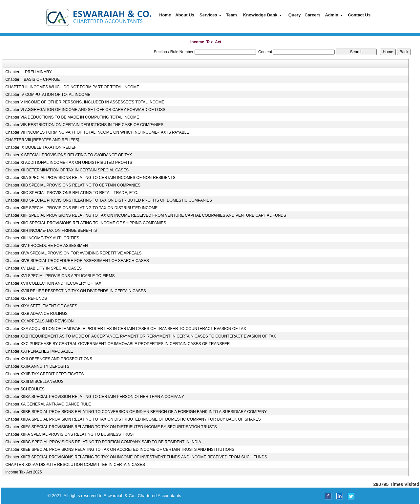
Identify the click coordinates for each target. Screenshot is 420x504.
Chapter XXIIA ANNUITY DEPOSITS (37, 366)
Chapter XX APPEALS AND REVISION (39, 321)
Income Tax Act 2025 (23, 472)
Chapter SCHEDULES (25, 389)
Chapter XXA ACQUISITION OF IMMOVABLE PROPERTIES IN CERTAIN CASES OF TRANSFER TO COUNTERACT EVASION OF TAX (126, 329)
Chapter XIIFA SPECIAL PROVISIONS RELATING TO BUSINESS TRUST (70, 434)
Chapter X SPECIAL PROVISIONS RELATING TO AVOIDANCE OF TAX (69, 155)
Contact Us (359, 15)
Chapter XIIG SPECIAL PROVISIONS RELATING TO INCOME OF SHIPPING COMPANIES (86, 223)
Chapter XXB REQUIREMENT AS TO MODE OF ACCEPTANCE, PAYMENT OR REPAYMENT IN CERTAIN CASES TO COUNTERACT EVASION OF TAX (141, 336)
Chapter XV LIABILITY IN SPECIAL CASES (43, 268)
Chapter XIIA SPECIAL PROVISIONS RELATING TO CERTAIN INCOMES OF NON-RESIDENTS (90, 178)
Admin (334, 15)
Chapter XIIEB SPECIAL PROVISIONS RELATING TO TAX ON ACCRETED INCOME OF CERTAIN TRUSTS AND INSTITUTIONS (120, 449)
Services (210, 15)
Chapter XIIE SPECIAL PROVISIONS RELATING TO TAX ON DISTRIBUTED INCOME (81, 208)
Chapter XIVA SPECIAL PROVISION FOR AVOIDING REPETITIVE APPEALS (73, 253)
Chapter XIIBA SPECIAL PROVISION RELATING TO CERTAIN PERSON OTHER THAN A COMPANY (95, 397)
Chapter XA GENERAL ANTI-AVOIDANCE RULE (48, 404)
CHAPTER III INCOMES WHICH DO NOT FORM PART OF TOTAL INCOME (72, 87)
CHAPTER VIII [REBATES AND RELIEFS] (42, 140)
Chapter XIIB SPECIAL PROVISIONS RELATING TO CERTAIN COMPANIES (73, 185)
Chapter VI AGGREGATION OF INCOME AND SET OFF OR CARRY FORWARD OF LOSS (85, 110)
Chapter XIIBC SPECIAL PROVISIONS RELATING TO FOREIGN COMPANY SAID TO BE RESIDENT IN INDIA (103, 442)
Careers (312, 15)
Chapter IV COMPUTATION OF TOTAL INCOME (48, 95)
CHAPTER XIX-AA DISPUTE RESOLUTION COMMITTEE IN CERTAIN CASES (75, 465)
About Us (185, 15)
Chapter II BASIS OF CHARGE (32, 79)
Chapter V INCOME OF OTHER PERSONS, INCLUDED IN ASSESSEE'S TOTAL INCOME (85, 102)
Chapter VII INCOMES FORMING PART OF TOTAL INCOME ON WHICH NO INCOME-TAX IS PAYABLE (97, 132)
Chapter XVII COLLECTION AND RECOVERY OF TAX (53, 283)
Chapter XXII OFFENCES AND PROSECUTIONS (49, 359)
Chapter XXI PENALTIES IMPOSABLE (39, 351)
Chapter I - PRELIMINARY (28, 72)
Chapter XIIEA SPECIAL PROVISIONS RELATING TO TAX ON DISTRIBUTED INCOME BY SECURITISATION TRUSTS (111, 427)
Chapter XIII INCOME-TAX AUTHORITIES (42, 238)
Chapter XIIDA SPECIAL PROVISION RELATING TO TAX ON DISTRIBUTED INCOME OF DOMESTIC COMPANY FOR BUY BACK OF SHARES (133, 419)
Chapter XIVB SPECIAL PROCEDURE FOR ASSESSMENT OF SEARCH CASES (77, 261)
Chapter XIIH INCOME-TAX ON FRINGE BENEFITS (51, 230)
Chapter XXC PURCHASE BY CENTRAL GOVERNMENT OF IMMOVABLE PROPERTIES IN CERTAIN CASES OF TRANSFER (117, 344)
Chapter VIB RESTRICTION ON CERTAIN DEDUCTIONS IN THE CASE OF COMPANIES (84, 125)
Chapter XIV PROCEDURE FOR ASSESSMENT (48, 246)
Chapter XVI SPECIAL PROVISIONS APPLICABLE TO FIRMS (60, 276)
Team (231, 15)
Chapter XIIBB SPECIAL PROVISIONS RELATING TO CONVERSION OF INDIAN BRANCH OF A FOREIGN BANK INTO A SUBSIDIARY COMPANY (136, 412)
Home (165, 15)
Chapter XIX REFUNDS (26, 298)
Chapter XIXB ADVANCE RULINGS (36, 314)
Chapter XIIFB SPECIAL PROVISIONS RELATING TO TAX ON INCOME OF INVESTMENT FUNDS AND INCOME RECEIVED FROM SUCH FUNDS (136, 457)
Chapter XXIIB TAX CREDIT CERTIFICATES (44, 374)
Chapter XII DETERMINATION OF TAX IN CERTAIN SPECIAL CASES (67, 170)
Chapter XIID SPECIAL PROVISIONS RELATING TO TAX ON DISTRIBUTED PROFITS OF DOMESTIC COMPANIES (109, 200)
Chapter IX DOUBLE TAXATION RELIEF (41, 147)
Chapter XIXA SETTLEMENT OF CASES (41, 306)
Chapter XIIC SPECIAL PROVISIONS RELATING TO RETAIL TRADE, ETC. (72, 193)
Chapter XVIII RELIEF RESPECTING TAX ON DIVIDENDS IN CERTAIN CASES (76, 291)
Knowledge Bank (262, 15)
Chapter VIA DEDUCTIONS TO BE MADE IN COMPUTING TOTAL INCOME (72, 117)
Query (295, 15)
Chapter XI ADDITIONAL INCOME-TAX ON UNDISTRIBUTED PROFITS (69, 163)
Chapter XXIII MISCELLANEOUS (34, 382)
